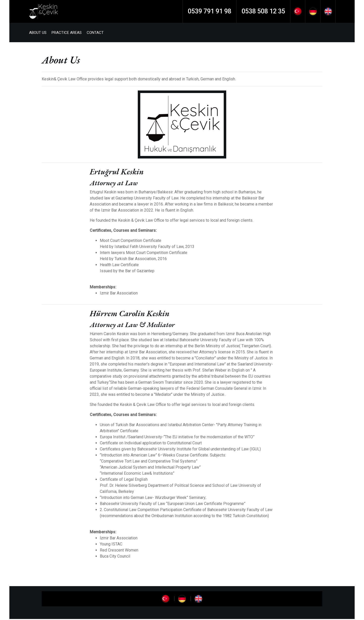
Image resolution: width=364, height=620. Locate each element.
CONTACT (97, 33)
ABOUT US (40, 33)
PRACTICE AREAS (68, 33)
